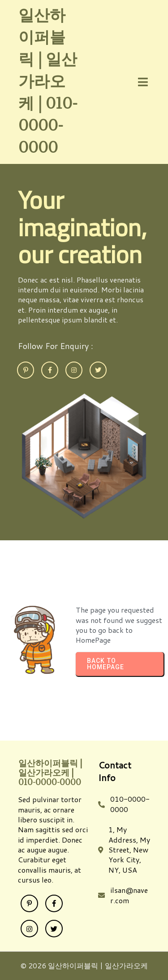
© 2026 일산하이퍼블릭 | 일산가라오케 (84, 965)
